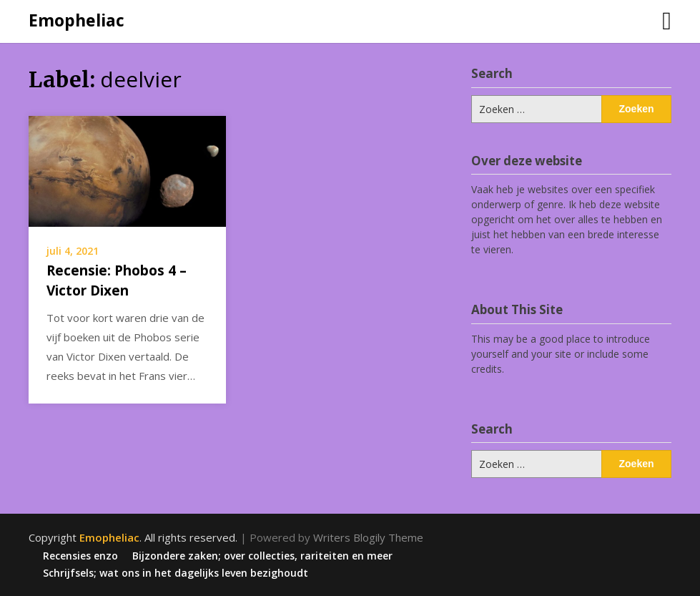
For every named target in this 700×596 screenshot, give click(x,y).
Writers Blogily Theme (368, 537)
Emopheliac (77, 20)
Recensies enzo (80, 556)
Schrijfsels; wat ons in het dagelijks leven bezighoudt (176, 573)
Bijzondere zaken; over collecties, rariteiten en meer (262, 556)
